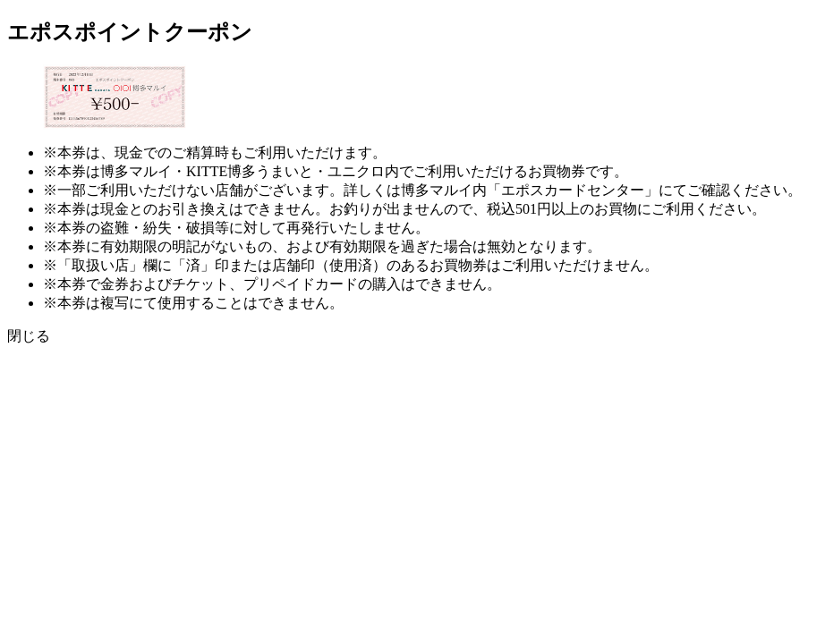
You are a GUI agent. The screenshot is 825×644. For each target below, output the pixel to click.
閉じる (29, 336)
